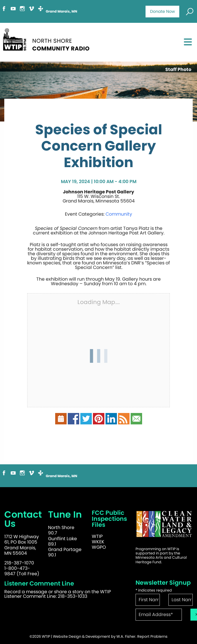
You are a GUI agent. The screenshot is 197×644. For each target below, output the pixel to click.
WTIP (97, 536)
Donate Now (163, 11)
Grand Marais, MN (61, 11)
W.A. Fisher (126, 636)
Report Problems (152, 636)
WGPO (99, 547)
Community (119, 214)
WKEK (98, 542)
